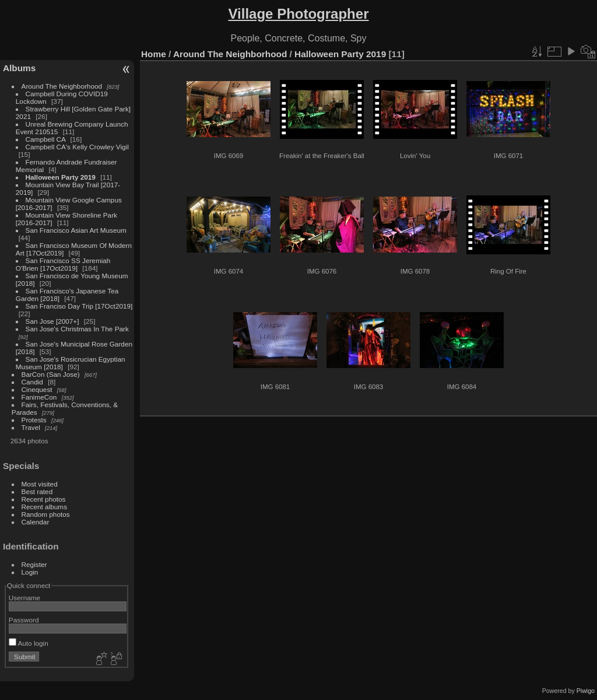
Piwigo (586, 691)
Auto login (29, 643)
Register (34, 564)
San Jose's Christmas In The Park (77, 329)
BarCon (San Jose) (51, 374)
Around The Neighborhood (62, 86)
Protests (34, 420)
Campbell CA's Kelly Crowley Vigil (77, 147)
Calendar (36, 522)
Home (154, 54)
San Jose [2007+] (52, 321)
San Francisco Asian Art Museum (76, 230)
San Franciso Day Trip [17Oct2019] (79, 306)
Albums (19, 68)
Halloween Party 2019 (61, 177)
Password (24, 620)
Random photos (46, 514)
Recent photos (44, 499)
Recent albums (44, 507)
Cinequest (37, 389)
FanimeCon (39, 397)
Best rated (37, 491)
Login (30, 572)
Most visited (40, 484)
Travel (31, 427)
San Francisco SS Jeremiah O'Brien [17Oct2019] (63, 264)
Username (24, 598)
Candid (32, 382)
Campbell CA (46, 139)
